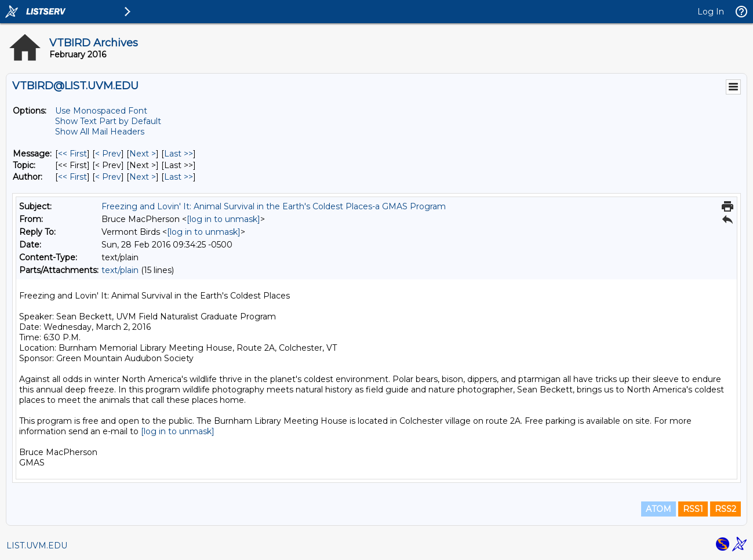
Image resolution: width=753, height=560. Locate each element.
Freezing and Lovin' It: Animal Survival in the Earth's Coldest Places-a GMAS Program (274, 206)
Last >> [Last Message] (179, 154)
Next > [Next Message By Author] (143, 177)
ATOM (659, 509)
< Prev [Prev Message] (108, 154)
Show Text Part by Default (108, 121)
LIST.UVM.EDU (37, 546)
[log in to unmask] (223, 219)
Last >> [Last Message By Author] (179, 177)
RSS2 (725, 509)
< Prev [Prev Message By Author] (108, 177)
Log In (711, 12)
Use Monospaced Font (101, 111)
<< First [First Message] (72, 154)
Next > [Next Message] (143, 154)
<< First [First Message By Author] (72, 177)
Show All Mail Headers (100, 132)
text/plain (120, 270)
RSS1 (693, 509)
